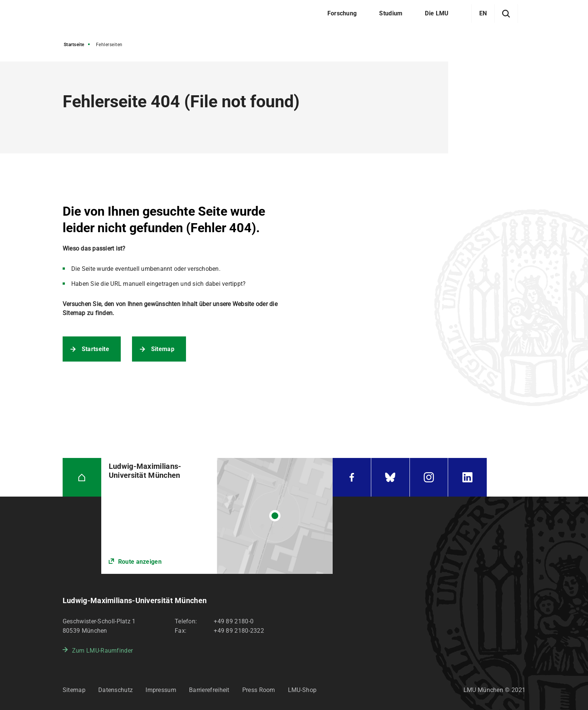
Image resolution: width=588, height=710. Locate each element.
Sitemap (163, 349)
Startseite (74, 45)
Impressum (161, 690)
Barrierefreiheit (209, 690)
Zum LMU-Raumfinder (102, 651)
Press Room (259, 690)
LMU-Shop (302, 690)
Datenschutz (115, 690)
